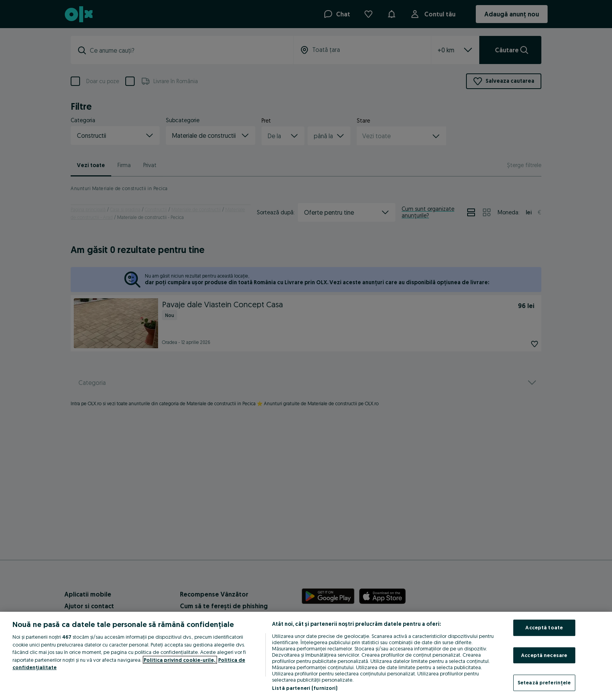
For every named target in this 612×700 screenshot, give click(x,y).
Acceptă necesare (544, 655)
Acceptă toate (544, 627)
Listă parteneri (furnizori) (305, 688)
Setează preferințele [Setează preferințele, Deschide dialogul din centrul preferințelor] (544, 682)
